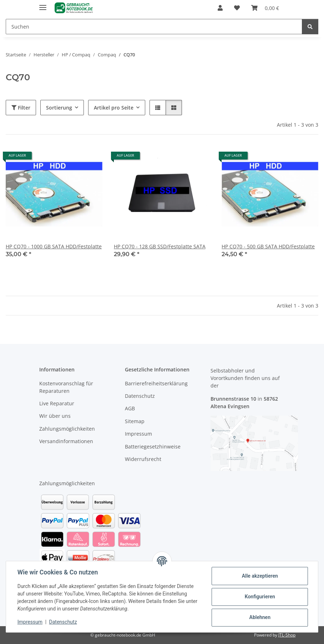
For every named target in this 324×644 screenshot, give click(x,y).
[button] (220, 8)
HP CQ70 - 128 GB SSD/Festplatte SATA (160, 246)
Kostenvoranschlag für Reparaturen (66, 387)
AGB (130, 408)
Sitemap (135, 421)
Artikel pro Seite (114, 108)
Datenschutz (63, 622)
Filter (21, 108)
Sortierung (59, 108)
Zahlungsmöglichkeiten (67, 429)
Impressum (30, 622)
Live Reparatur (57, 403)
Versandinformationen (66, 441)
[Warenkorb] (265, 8)
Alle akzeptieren (260, 576)
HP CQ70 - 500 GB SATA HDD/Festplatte (268, 246)
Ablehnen (260, 617)
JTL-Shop (287, 635)
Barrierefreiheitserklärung (156, 383)
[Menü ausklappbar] (43, 4)
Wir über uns (55, 416)
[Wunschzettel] (237, 8)
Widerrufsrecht (143, 459)
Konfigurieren (260, 597)
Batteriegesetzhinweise (153, 447)
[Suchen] (154, 27)
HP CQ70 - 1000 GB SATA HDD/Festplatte (54, 246)
